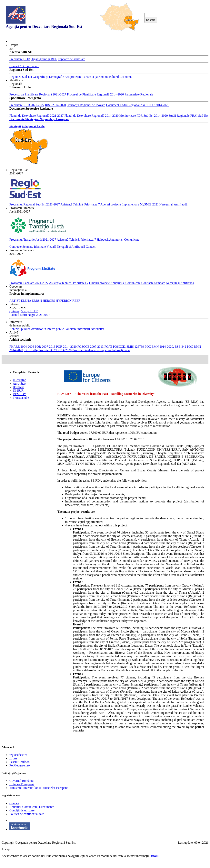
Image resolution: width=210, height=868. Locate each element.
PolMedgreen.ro (20, 765)
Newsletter (98, 329)
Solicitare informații (77, 329)
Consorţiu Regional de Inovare (86, 105)
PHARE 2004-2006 (22, 347)
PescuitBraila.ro (20, 762)
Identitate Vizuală (45, 247)
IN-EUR (18, 391)
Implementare (130, 204)
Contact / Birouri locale (24, 66)
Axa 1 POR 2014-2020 (155, 105)
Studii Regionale (179, 116)
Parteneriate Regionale (139, 94)
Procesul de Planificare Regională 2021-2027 (38, 94)
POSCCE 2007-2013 (91, 347)
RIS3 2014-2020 (55, 105)
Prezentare (16, 59)
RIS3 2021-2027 (34, 105)
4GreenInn (19, 380)
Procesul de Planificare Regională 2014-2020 (95, 94)
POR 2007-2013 (45, 347)
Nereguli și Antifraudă (173, 204)
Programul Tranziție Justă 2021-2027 (33, 240)
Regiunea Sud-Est (21, 77)
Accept (6, 849)
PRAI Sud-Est (199, 116)
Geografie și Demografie (48, 77)
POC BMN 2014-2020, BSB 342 (165, 347)
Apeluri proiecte (111, 204)
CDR (27, 59)
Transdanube (21, 398)
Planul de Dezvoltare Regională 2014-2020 (91, 116)
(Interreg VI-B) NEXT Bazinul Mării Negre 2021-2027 (30, 313)
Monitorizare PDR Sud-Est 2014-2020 (144, 116)
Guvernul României (22, 781)
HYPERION (64, 301)
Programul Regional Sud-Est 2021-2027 (35, 204)
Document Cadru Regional (123, 105)
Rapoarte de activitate (71, 59)
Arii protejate (73, 77)
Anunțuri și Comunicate (124, 240)
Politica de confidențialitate (27, 814)
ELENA (26, 301)
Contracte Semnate (21, 247)
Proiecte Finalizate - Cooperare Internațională (101, 350)
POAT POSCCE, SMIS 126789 (124, 347)
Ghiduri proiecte (100, 283)
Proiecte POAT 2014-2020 (55, 350)
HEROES (49, 301)
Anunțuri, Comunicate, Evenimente (32, 807)
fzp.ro (13, 758)
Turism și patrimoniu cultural (100, 77)
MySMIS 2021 (149, 204)
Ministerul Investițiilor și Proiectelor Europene (39, 788)
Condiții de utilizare (22, 810)
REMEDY (19, 394)
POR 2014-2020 (66, 347)
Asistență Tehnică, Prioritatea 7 (80, 204)
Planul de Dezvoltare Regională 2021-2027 (36, 116)
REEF (76, 301)
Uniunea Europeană (22, 784)
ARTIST (15, 301)
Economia (126, 77)
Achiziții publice (20, 329)
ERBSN (37, 301)
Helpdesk (103, 240)
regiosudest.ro (18, 755)
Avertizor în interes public (47, 329)
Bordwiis (19, 387)
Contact (91, 247)
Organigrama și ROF (44, 59)
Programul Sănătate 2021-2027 (29, 283)
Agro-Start (19, 384)
